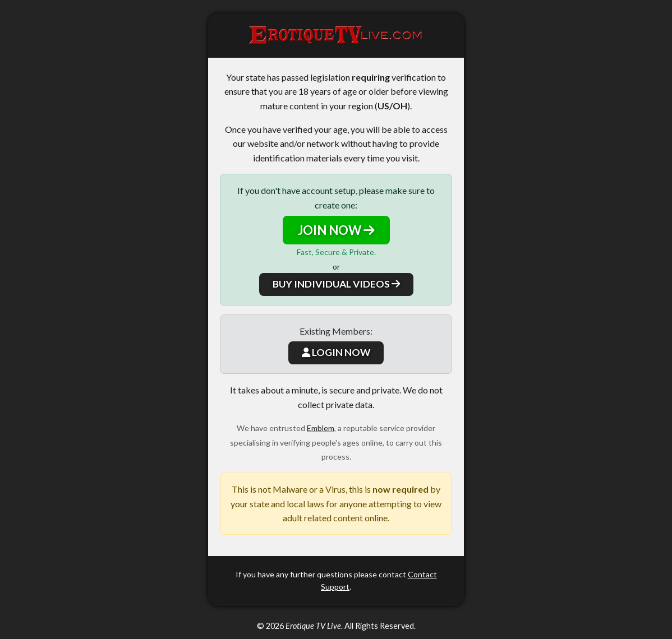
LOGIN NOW (336, 352)
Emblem (321, 428)
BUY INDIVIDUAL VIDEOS (336, 284)
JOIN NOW (336, 230)
